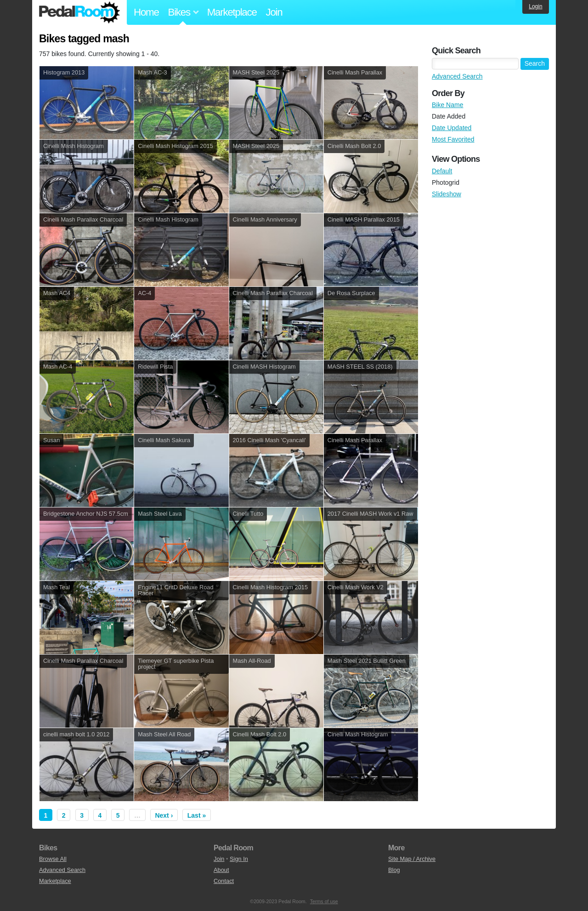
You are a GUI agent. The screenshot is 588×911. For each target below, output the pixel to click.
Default (442, 171)
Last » (197, 815)
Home (146, 12)
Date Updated (452, 128)
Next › (164, 815)
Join (274, 12)
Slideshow (447, 194)
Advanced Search (457, 76)
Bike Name (447, 105)
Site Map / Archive (412, 859)
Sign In (239, 859)
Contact (224, 881)
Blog (394, 870)
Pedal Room (79, 12)
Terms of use (324, 901)
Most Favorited (453, 139)
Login (535, 6)
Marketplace (232, 12)
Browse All (53, 859)
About (221, 870)
